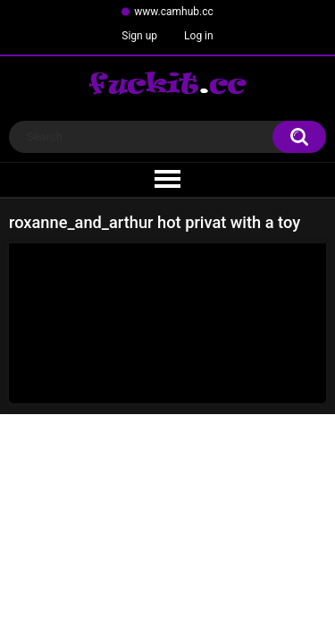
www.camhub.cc (174, 12)
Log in (199, 36)
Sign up (139, 36)
